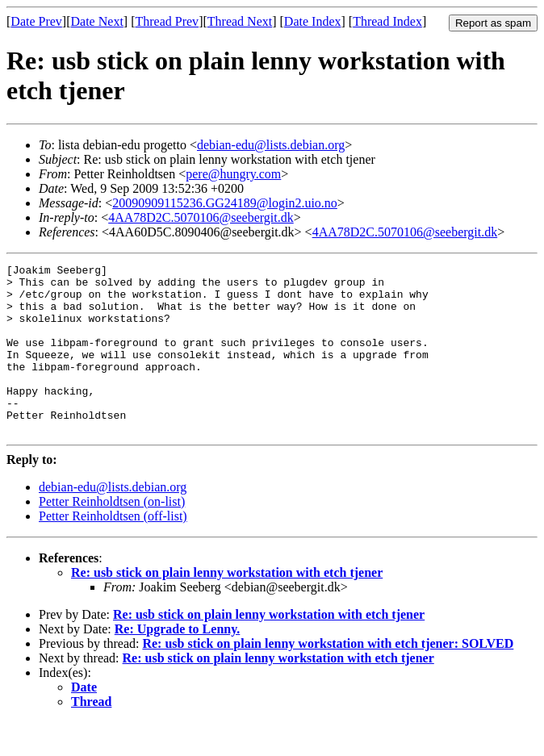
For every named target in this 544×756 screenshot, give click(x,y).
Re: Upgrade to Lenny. (178, 663)
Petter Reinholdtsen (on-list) (112, 535)
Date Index (313, 21)
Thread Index (387, 21)
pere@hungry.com (233, 174)
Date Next (97, 21)
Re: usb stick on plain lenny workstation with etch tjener (227, 606)
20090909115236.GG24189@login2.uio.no (225, 203)
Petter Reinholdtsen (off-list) (113, 550)
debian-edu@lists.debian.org (271, 145)
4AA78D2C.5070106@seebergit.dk (201, 217)
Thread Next (240, 21)
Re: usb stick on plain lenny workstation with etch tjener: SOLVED (328, 677)
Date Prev (36, 21)
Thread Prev (167, 21)
